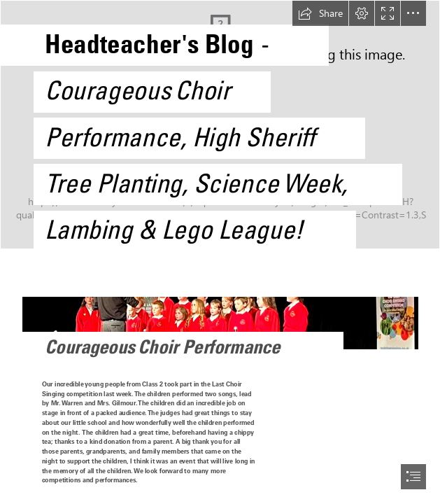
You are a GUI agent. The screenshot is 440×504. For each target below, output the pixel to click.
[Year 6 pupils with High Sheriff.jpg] (220, 131)
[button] (320, 13)
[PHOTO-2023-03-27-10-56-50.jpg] (220, 316)
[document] (220, 252)
